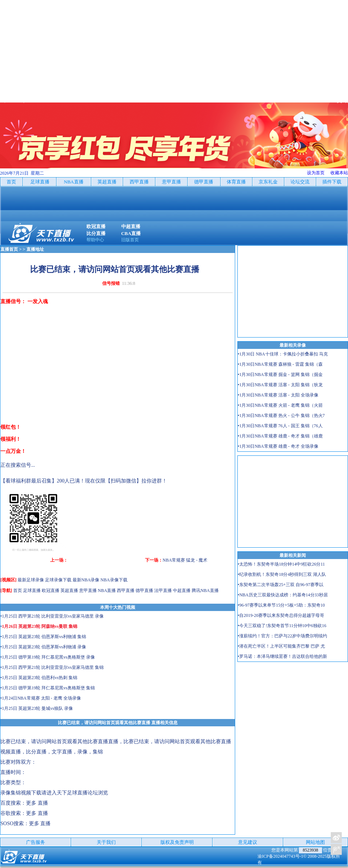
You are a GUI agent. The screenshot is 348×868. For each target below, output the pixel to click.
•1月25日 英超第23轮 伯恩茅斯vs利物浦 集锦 (43, 637)
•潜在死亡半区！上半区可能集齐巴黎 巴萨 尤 (281, 646)
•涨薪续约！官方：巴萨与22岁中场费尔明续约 (282, 636)
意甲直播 (88, 591)
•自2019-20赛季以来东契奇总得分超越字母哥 (281, 615)
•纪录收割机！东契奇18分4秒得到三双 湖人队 (282, 574)
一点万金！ (13, 451)
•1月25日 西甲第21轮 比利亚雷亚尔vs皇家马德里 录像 (52, 616)
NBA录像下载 (114, 580)
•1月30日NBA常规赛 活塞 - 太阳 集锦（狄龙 (280, 385)
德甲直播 (144, 591)
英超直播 (69, 591)
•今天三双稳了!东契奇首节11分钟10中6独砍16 (282, 626)
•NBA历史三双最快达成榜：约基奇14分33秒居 (283, 595)
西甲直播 (126, 591)
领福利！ (11, 439)
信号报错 (111, 283)
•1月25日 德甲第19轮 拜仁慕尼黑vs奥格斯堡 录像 (48, 657)
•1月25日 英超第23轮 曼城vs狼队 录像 (37, 708)
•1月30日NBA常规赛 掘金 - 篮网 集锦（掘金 (280, 375)
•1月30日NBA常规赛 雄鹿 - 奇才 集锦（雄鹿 (280, 436)
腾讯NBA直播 (205, 591)
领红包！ (11, 427)
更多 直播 (37, 803)
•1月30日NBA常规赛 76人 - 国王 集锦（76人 (280, 426)
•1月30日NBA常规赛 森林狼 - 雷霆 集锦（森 (280, 364)
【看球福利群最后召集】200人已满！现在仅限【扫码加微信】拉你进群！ (84, 481)
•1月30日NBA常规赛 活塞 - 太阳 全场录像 (278, 395)
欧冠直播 (51, 591)
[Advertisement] (174, 51)
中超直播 (182, 591)
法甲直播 (163, 591)
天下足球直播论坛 (77, 793)
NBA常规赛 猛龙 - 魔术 (185, 560)
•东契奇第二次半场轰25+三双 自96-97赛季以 (281, 585)
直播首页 (9, 249)
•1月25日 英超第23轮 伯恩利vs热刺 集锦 (39, 678)
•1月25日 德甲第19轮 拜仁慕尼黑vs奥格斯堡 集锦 (48, 688)
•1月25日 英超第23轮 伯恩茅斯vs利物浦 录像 (43, 647)
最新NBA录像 (86, 580)
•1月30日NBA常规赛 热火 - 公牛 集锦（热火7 (281, 416)
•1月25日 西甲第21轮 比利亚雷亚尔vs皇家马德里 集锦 (52, 667)
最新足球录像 (31, 580)
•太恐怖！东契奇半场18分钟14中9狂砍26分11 (281, 564)
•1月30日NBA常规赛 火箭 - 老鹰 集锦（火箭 (280, 405)
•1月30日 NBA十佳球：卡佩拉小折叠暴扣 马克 (283, 354)
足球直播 (32, 591)
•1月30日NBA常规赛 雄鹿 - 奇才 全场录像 (278, 446)
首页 (18, 591)
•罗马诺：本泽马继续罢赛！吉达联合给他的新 (282, 656)
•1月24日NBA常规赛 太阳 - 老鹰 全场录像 (41, 698)
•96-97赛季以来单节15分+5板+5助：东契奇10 (281, 605)
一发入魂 (38, 301)
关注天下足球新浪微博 (336, 838)
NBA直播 (107, 591)
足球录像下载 (58, 580)
